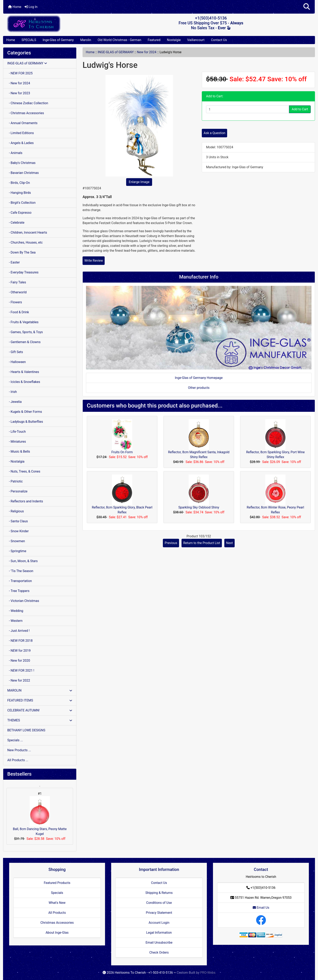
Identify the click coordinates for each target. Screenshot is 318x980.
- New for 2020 (19, 661)
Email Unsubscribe (159, 943)
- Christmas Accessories (26, 113)
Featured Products (57, 883)
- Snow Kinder (18, 531)
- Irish (12, 392)
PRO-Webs (208, 973)
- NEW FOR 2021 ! (21, 670)
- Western (15, 621)
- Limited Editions (21, 133)
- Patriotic (15, 481)
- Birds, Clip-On (19, 183)
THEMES (40, 720)
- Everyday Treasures (23, 272)
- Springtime (17, 551)
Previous (171, 543)
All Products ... (18, 760)
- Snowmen (16, 541)
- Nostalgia (16, 461)
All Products (57, 913)
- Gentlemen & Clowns (24, 342)
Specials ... (15, 740)
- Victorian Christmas (23, 601)
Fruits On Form (122, 452)
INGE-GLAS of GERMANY (116, 52)
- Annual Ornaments (22, 123)
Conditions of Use (159, 903)
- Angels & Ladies (20, 143)
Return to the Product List (202, 543)
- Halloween (17, 362)
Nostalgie (174, 40)
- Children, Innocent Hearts (27, 233)
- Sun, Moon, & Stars (23, 561)
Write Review (94, 261)
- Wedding (15, 611)
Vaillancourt (196, 40)
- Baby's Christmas (21, 163)
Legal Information (159, 933)
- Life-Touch (17, 432)
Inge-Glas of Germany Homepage (199, 378)
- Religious (16, 511)
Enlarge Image (139, 182)
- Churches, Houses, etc (25, 242)
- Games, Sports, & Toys (25, 332)
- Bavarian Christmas (23, 173)
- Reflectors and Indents (25, 501)
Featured (154, 40)
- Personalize (17, 491)
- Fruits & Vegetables (23, 322)
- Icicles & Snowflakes (24, 382)
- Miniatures (17, 442)
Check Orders (159, 952)
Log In (31, 7)
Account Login (159, 923)
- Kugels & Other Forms (25, 412)
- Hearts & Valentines (23, 372)
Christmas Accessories (57, 923)
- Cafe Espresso (19, 213)
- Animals (15, 153)
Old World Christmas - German (119, 40)
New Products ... (19, 750)
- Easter (14, 262)
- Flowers (15, 302)
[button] (307, 7)
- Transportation (20, 581)
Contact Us (219, 40)
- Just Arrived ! (18, 631)
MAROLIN (40, 690)
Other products (199, 388)
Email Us (261, 908)
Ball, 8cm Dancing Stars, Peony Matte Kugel (40, 816)
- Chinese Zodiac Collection (28, 103)
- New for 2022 (19, 680)
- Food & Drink (18, 312)
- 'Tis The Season (20, 571)
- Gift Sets (15, 352)
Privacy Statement (159, 913)
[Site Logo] (55, 24)
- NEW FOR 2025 (20, 73)
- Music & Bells (19, 452)
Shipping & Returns (159, 893)
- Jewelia (15, 402)
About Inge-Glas (57, 933)
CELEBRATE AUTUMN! (40, 710)
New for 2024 (147, 52)
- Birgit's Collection (21, 203)
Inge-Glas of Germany (58, 40)
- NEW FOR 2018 (20, 641)
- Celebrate (16, 223)
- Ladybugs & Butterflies (25, 422)
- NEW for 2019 (19, 651)
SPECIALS (29, 40)
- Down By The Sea (21, 252)
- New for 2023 (19, 93)
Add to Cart (300, 109)
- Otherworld (17, 292)
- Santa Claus (18, 521)
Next (229, 543)
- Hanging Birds (19, 193)
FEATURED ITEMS (40, 700)
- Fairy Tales (17, 282)
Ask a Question (214, 133)
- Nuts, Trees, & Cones (24, 471)
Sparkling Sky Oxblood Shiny (199, 507)
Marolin (86, 40)
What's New (57, 903)
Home (15, 7)
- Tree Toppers (18, 591)
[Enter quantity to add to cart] (248, 109)
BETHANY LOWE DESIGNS (26, 730)
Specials (57, 893)
